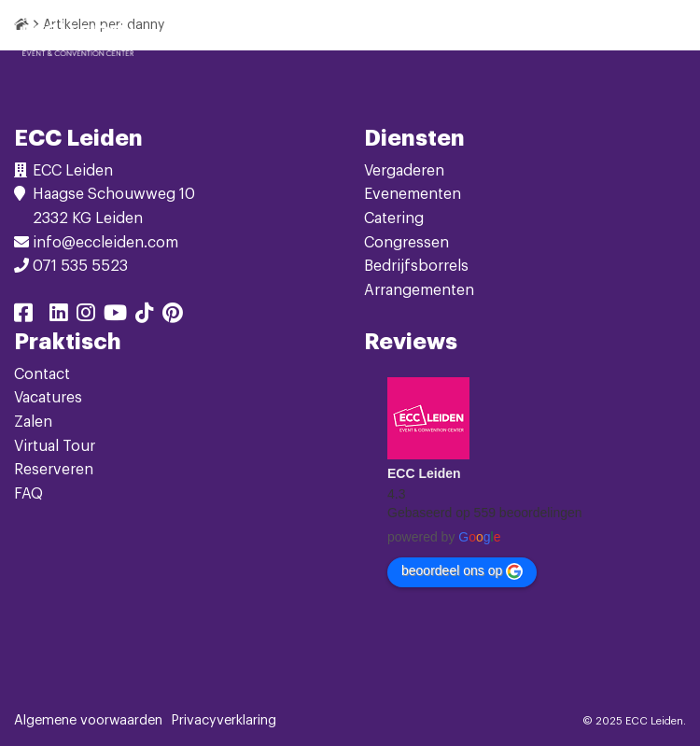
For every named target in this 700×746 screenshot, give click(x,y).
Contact (42, 374)
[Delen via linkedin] (59, 316)
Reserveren (54, 470)
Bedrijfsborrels (416, 266)
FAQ (28, 494)
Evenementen (413, 194)
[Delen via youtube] (115, 316)
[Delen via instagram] (86, 316)
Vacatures (48, 398)
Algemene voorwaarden (88, 721)
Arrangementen (419, 290)
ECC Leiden (424, 473)
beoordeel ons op (462, 571)
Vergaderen (404, 171)
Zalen (33, 422)
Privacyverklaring (224, 721)
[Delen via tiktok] (145, 316)
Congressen (406, 243)
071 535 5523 (80, 266)
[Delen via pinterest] (173, 316)
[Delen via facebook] (23, 316)
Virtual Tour (55, 446)
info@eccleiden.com (105, 243)
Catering (394, 218)
